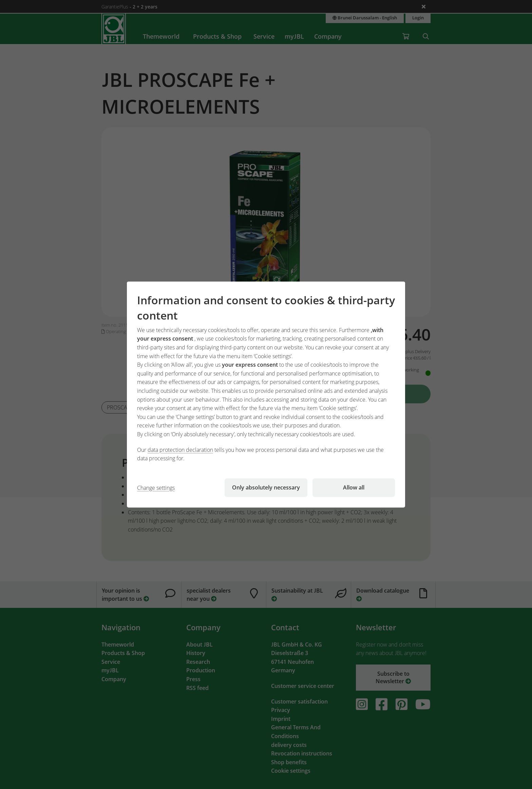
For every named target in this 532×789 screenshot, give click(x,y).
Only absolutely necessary (266, 487)
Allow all (354, 487)
